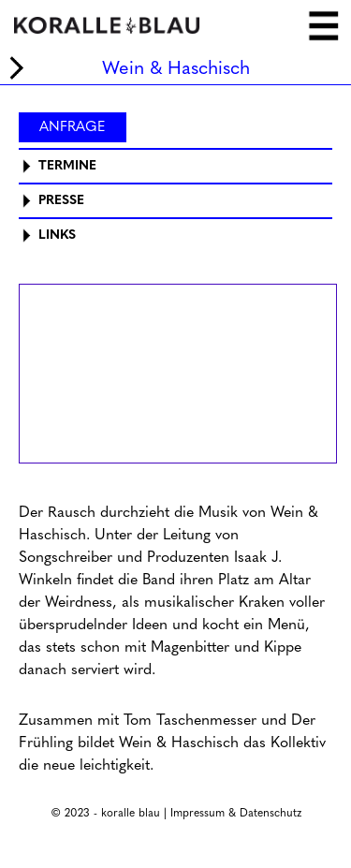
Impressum (197, 813)
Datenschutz (271, 813)
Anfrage (73, 126)
